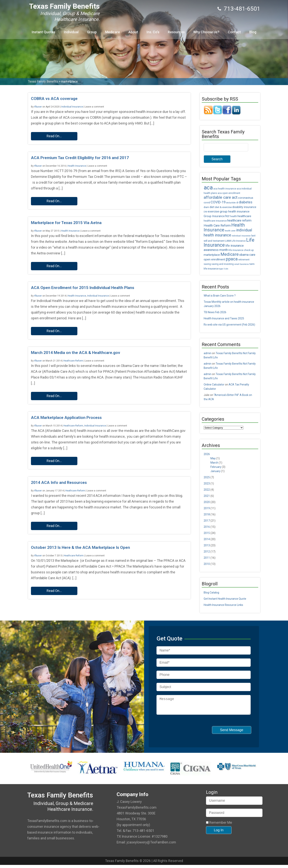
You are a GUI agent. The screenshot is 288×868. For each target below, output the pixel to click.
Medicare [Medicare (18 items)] (230, 254)
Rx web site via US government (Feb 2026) (229, 325)
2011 (207, 558)
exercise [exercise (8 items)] (213, 211)
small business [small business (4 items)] (241, 264)
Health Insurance (77, 166)
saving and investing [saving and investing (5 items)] (223, 264)
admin (208, 353)
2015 (207, 533)
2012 (207, 552)
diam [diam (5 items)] (206, 207)
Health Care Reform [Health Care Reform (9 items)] (217, 226)
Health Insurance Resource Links (223, 605)
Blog (253, 32)
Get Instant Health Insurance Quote (225, 599)
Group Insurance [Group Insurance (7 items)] (214, 216)
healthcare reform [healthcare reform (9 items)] (239, 220)
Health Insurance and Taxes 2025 (224, 318)
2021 (207, 496)
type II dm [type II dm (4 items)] (224, 269)
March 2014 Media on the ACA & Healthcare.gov (76, 353)
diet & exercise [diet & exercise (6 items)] (223, 207)
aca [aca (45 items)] (208, 188)
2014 (207, 539)
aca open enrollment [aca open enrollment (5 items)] (229, 193)
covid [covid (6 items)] (207, 202)
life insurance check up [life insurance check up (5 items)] (241, 250)
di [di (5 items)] (237, 203)
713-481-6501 (242, 9)
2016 (207, 527)
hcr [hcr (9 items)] (227, 216)
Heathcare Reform (73, 361)
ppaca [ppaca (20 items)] (232, 259)
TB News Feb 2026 (215, 312)
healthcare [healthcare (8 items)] (244, 216)
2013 (207, 545)
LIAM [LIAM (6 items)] (228, 241)
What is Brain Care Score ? (220, 296)
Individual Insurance (72, 107)
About (133, 32)
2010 (207, 564)
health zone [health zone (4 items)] (230, 231)
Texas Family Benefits (64, 6)
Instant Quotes (44, 32)
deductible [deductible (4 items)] (231, 203)
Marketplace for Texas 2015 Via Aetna (66, 223)
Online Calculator (214, 385)
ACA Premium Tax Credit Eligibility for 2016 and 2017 (80, 158)
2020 (207, 502)
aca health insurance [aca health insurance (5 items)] (225, 189)
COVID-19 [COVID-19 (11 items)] (218, 202)
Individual (71, 32)
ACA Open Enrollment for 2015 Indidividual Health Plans (83, 288)
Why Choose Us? (206, 32)
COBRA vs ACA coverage (54, 99)
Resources (176, 32)
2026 (207, 454)
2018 (207, 514)
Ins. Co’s (153, 32)
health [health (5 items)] (234, 216)
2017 (207, 521)
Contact (234, 32)
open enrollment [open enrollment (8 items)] (214, 259)
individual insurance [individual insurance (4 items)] (241, 236)
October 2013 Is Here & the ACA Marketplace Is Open (80, 547)
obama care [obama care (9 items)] (247, 255)
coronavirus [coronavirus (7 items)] (246, 198)
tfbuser (38, 107)
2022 (207, 490)
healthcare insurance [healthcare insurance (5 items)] (215, 221)
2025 (207, 477)
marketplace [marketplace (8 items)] (212, 255)
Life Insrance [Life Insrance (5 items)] (239, 241)
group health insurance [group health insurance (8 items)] (235, 211)
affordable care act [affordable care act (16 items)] (221, 197)
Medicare (113, 32)
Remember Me (219, 826)
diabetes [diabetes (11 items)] (246, 202)
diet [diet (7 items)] (212, 207)
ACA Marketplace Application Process (66, 418)
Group (92, 32)
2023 (207, 483)
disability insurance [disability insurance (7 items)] (244, 207)
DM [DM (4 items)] (205, 212)
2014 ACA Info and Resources (59, 483)
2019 (207, 508)
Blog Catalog (211, 593)
